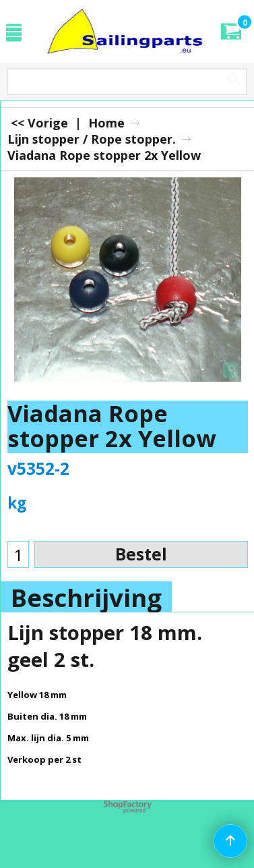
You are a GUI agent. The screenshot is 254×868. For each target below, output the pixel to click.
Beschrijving (86, 598)
